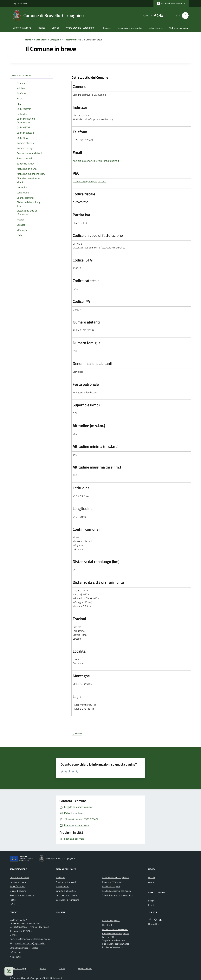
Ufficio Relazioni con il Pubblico (24, 948)
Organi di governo (18, 891)
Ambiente (61, 877)
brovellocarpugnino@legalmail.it (90, 181)
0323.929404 (25, 931)
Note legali (107, 925)
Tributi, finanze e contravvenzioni (117, 895)
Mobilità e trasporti (111, 886)
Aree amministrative (19, 877)
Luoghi (151, 901)
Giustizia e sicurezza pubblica (115, 877)
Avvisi (151, 882)
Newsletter (154, 924)
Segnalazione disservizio (113, 940)
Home (28, 40)
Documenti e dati (18, 882)
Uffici (12, 904)
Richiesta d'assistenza (112, 947)
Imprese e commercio (112, 882)
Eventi (151, 905)
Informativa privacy (111, 921)
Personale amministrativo (22, 895)
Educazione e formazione (68, 900)
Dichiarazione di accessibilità (115, 929)
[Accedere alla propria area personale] (171, 3)
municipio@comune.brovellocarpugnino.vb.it (96, 161)
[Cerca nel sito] (184, 16)
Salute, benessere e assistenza (116, 891)
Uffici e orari (15, 952)
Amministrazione (22, 28)
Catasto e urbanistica (66, 891)
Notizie (152, 877)
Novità (42, 28)
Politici (13, 900)
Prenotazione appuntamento (116, 944)
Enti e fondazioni (18, 886)
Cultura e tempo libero (66, 895)
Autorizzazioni (62, 886)
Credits (62, 968)
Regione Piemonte (20, 3)
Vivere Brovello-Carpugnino (80, 28)
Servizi (55, 28)
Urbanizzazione (156, 28)
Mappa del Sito (85, 968)
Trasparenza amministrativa (130, 28)
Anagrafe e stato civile (66, 882)
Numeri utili (15, 957)
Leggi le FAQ (108, 937)
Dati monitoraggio (18, 968)
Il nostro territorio (72, 40)
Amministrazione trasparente (116, 933)
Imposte (107, 28)
